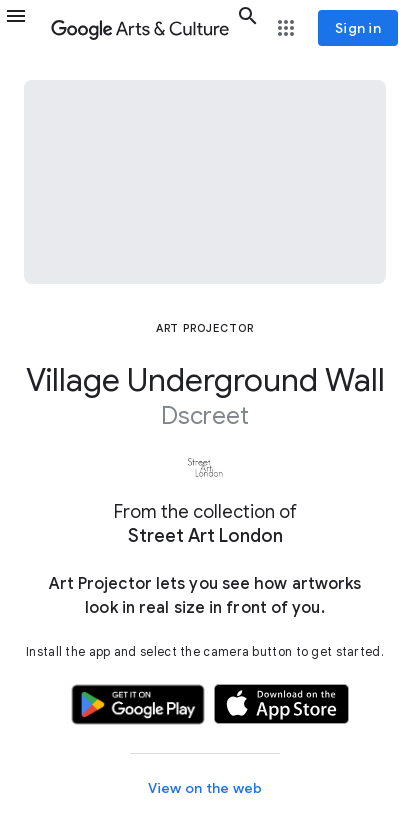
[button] (24, 28)
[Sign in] (358, 28)
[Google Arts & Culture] (140, 28)
